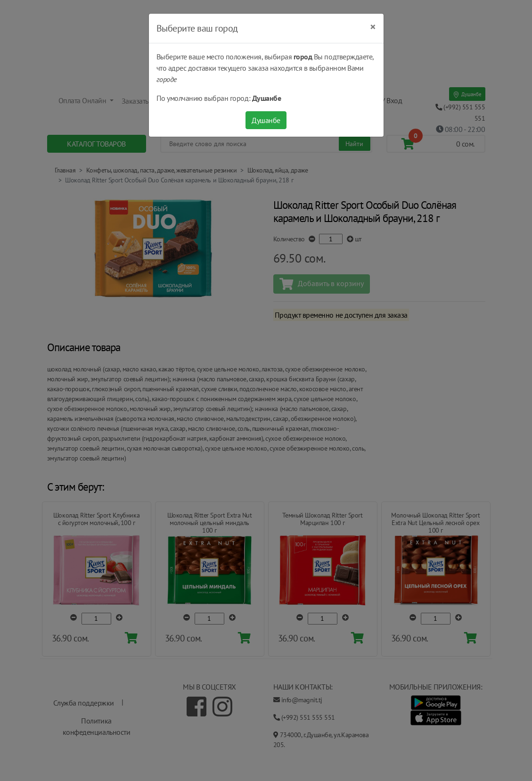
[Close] (373, 27)
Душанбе (266, 120)
